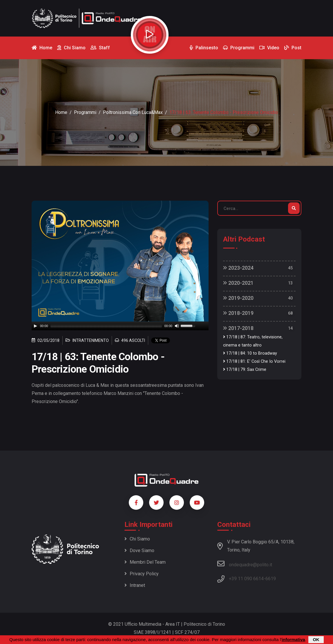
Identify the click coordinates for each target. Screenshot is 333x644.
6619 (271, 579)
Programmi (85, 112)
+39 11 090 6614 (246, 579)
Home (61, 112)
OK (316, 640)
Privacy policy (142, 574)
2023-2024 (238, 268)
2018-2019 (238, 313)
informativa (293, 640)
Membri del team (145, 562)
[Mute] (177, 326)
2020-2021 (238, 283)
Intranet (135, 585)
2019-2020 (238, 298)
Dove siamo (139, 550)
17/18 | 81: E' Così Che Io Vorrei (254, 361)
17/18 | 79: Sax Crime (245, 370)
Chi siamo (137, 539)
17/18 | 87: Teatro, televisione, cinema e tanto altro (253, 341)
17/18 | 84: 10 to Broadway (250, 353)
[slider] (106, 326)
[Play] (35, 326)
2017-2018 (238, 328)
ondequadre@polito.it (245, 564)
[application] (120, 326)
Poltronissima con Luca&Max (133, 112)
